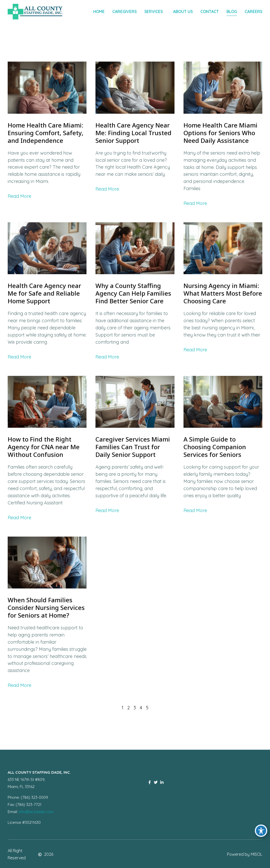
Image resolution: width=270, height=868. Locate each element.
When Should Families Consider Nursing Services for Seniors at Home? (46, 607)
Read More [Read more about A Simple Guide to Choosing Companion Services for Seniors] (195, 510)
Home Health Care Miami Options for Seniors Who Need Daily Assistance (220, 133)
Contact (210, 11)
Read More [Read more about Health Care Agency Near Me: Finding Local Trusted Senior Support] (107, 189)
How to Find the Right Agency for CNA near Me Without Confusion (44, 447)
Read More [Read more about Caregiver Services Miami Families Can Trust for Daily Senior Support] (107, 510)
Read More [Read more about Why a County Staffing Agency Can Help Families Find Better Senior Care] (107, 357)
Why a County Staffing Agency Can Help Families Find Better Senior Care (133, 293)
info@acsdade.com (36, 812)
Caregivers (125, 11)
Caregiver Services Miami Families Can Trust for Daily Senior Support (133, 447)
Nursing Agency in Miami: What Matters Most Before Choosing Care (223, 293)
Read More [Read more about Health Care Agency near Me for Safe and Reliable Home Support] (19, 357)
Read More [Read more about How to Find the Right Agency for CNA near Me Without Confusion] (19, 518)
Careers (253, 11)
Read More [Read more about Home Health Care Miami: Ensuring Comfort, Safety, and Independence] (19, 196)
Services (155, 12)
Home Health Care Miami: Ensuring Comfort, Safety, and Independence (46, 133)
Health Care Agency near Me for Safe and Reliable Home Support (44, 293)
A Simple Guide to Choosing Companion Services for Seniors (215, 447)
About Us (183, 11)
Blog (232, 11)
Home (99, 11)
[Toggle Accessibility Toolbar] (261, 831)
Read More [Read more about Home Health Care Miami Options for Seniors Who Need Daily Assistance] (195, 203)
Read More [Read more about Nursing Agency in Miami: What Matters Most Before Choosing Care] (195, 350)
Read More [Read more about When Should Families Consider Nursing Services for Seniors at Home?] (19, 685)
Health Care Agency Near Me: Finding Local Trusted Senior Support (133, 133)
